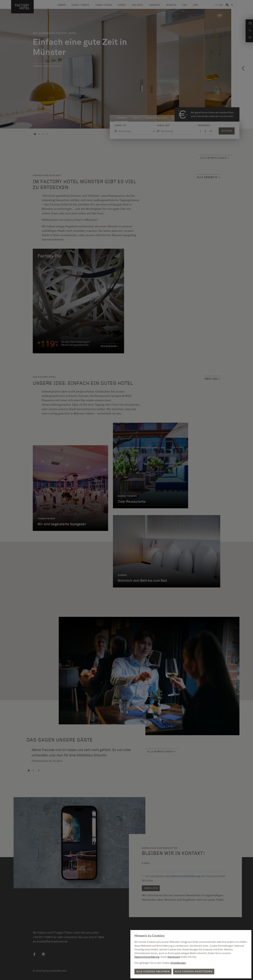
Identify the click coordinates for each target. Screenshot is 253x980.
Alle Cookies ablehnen (153, 972)
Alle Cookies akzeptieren (194, 972)
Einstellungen (178, 963)
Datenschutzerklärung (147, 957)
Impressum (174, 957)
